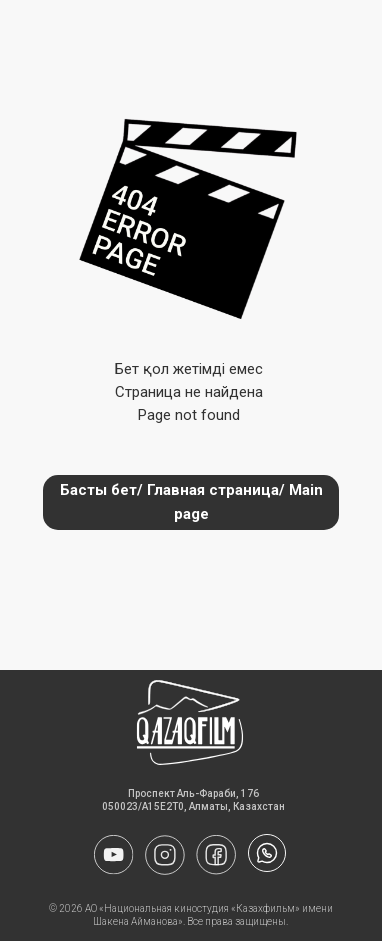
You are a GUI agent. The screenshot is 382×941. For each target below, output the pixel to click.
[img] (267, 853)
